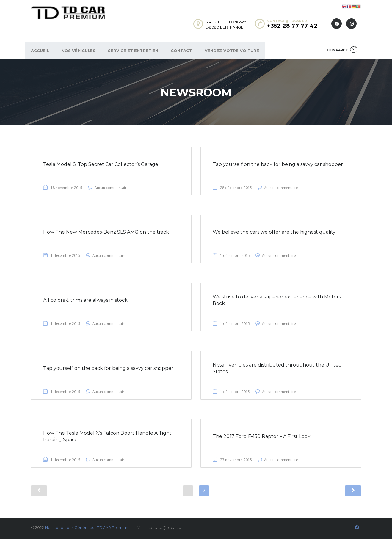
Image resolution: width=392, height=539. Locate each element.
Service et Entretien (133, 51)
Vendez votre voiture (232, 51)
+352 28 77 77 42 (292, 26)
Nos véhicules (79, 51)
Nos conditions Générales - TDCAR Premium (87, 528)
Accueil (40, 51)
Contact (181, 51)
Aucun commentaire (112, 188)
